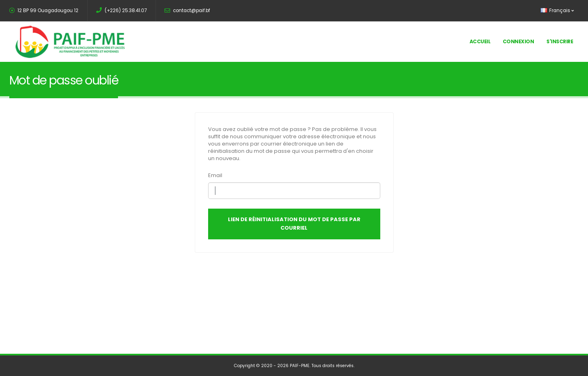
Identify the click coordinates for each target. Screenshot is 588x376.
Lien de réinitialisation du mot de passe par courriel (294, 224)
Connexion (518, 41)
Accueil (480, 41)
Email (215, 175)
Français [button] (557, 11)
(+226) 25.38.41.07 (121, 11)
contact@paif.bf (187, 11)
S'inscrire (560, 41)
